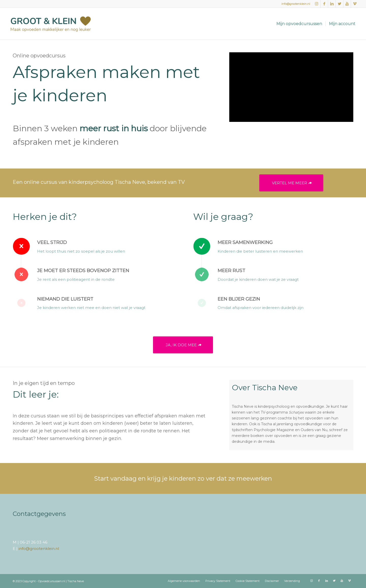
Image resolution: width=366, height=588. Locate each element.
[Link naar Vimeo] (355, 4)
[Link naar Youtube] (347, 4)
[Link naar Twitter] (339, 4)
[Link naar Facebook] (324, 4)
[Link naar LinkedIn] (332, 4)
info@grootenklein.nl (296, 4)
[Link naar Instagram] (317, 4)
